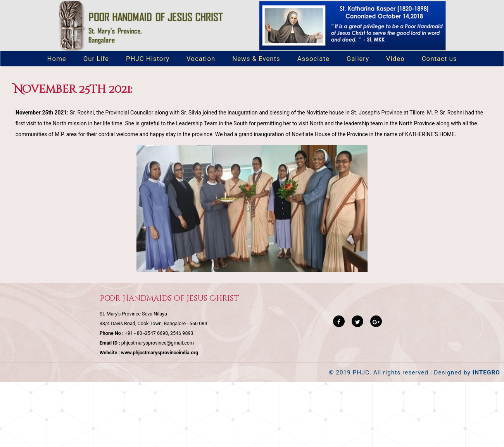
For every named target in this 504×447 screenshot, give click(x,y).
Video (395, 59)
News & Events (256, 59)
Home (57, 59)
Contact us (439, 59)
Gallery (358, 59)
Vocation (201, 59)
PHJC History (148, 59)
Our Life (96, 59)
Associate (313, 59)
